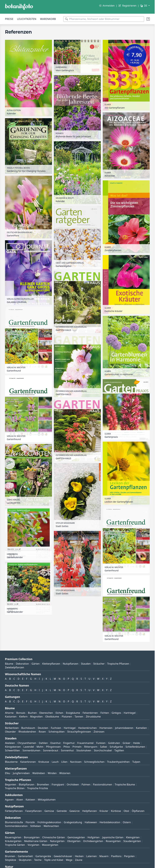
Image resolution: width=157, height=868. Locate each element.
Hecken (79, 856)
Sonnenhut (67, 750)
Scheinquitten (57, 732)
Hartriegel (130, 713)
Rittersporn (91, 747)
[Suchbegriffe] (104, 19)
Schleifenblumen (135, 747)
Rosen (42, 732)
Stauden (86, 664)
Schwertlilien (12, 750)
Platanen (67, 717)
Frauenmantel (85, 743)
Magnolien (36, 717)
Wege (69, 860)
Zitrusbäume (93, 717)
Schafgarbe (116, 747)
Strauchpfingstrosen (79, 732)
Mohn (40, 747)
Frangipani (58, 784)
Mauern (104, 856)
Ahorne (9, 713)
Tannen (79, 717)
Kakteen (30, 800)
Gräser (127, 743)
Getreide (62, 811)
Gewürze (75, 811)
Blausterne (11, 762)
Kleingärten (133, 837)
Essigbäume (73, 713)
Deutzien (43, 728)
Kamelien (141, 728)
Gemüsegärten (76, 837)
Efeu (8, 773)
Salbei (104, 747)
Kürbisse (116, 811)
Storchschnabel (103, 750)
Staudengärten (132, 841)
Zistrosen (99, 732)
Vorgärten (33, 845)
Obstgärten (74, 841)
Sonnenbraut (51, 750)
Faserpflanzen (34, 811)
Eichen (59, 713)
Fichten (105, 713)
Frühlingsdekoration (49, 822)
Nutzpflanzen (70, 664)
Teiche (38, 860)
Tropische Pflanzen (118, 664)
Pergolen (129, 856)
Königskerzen (13, 747)
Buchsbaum (28, 728)
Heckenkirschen (88, 728)
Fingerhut (69, 743)
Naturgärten (57, 841)
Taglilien (119, 750)
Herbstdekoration (110, 822)
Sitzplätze (11, 860)
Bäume (9, 664)
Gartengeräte (43, 856)
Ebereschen (46, 713)
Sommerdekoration (16, 826)
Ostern (127, 822)
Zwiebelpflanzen (15, 667)
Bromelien (43, 784)
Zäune (79, 860)
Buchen (32, 713)
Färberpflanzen (14, 811)
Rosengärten (113, 841)
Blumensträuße (14, 822)
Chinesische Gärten (53, 837)
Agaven (9, 800)
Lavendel (29, 747)
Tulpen (136, 762)
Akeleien (10, 743)
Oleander (10, 732)
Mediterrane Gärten (36, 841)
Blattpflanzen (27, 784)
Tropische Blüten (15, 788)
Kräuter (104, 811)
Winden (52, 773)
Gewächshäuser (63, 856)
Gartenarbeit (25, 856)
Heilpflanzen (90, 811)
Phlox (67, 747)
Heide (136, 743)
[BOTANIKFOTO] (19, 7)
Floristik (30, 822)
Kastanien (11, 717)
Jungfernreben (21, 773)
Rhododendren (27, 732)
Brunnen (10, 856)
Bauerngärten (13, 837)
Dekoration (22, 664)
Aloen (20, 800)
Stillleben (36, 826)
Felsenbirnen (90, 713)
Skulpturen (25, 860)
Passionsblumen (102, 784)
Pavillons (116, 856)
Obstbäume (52, 717)
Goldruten (114, 743)
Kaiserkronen (28, 762)
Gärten (36, 664)
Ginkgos (116, 713)
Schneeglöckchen (94, 762)
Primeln (77, 747)
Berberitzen (12, 728)
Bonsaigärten (32, 837)
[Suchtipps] (148, 19)
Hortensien (106, 728)
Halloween (91, 822)
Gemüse (49, 811)
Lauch (55, 762)
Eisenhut (55, 743)
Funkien (101, 743)
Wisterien (65, 773)
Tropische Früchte (37, 788)
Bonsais (21, 713)
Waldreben (39, 773)
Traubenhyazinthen (118, 762)
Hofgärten (94, 837)
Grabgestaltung (73, 822)
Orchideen (73, 784)
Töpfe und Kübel (54, 860)
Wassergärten (50, 845)
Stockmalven (84, 750)
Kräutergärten (13, 841)
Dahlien (43, 743)
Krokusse (44, 762)
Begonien (11, 784)
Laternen (91, 856)
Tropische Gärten (15, 845)
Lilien (64, 762)
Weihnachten (51, 826)
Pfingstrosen (53, 747)
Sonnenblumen (32, 750)
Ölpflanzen (138, 811)
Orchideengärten (93, 841)
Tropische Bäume (125, 784)
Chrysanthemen (27, 743)
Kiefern (23, 717)
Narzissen (76, 762)
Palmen (86, 784)
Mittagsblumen (47, 800)
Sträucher (99, 664)
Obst (126, 811)
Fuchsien (56, 728)
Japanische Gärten (113, 837)
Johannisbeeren (124, 728)
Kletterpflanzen (51, 664)
